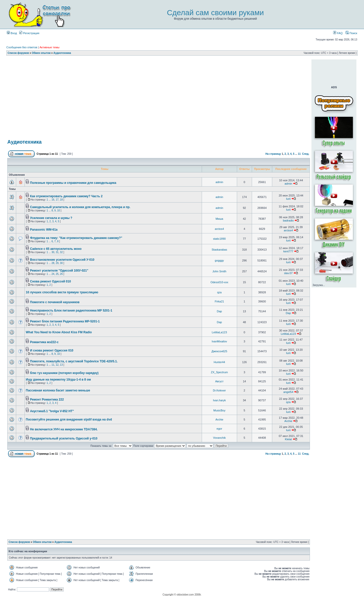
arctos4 (219, 229)
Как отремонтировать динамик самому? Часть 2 (66, 196)
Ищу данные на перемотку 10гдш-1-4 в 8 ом (58, 380)
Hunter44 (219, 362)
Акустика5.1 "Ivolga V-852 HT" (52, 411)
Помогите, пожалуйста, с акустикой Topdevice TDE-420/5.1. (74, 361)
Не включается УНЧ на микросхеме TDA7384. (64, 429)
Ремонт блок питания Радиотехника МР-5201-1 (65, 321)
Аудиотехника (62, 53)
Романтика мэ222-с (44, 342)
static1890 (219, 239)
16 (53, 200)
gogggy (219, 260)
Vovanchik (219, 438)
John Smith (219, 271)
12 (57, 365)
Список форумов (18, 53)
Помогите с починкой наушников (55, 302)
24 (53, 274)
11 (299, 154)
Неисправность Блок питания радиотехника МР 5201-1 (71, 311)
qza (219, 292)
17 (57, 200)
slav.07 (288, 273)
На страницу (273, 154)
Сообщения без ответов (22, 47)
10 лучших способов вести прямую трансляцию (62, 292)
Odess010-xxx (219, 282)
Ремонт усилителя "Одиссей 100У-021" (59, 271)
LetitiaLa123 (219, 332)
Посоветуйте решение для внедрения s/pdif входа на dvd (69, 420)
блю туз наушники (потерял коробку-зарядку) (64, 373)
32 (61, 252)
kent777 (288, 251)
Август (219, 381)
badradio (288, 220)
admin (219, 182)
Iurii (288, 199)
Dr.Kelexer (219, 390)
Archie (219, 420)
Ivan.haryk (219, 400)
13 (61, 365)
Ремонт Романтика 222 (47, 400)
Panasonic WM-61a (44, 230)
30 (53, 252)
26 (61, 274)
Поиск (351, 33)
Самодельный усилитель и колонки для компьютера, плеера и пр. (80, 207)
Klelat (288, 439)
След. (306, 154)
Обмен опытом (41, 53)
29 (57, 263)
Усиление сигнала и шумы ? (51, 218)
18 (61, 200)
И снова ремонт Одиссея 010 (52, 350)
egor (219, 429)
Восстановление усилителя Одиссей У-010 (62, 260)
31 (57, 252)
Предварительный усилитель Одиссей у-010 (64, 438)
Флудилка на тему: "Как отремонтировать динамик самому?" (76, 238)
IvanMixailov (220, 341)
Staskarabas (219, 250)
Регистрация (29, 33)
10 (59, 211)
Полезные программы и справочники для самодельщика (73, 183)
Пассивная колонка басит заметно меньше (58, 390)
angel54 (288, 392)
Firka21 (219, 301)
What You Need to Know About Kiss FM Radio (59, 332)
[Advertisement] (159, 61)
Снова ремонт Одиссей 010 (51, 281)
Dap (219, 311)
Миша (219, 219)
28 (53, 263)
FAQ (338, 33)
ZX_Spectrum (219, 372)
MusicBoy (219, 410)
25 (57, 274)
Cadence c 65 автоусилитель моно (56, 249)
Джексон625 (219, 351)
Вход (12, 33)
